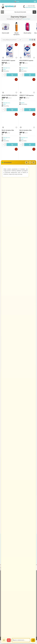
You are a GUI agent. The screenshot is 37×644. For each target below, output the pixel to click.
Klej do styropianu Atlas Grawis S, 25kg (8, 130)
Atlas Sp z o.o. (7, 68)
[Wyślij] (33, 640)
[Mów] (4, 640)
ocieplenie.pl (18, 19)
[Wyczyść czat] (34, 162)
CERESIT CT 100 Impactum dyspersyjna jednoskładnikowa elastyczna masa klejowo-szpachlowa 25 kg (27, 95)
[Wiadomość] (21, 640)
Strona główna (10, 19)
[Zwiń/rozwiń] (30, 162)
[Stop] (9, 640)
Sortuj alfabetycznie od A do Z (10, 40)
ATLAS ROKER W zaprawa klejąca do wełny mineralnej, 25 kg (27, 60)
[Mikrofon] (27, 162)
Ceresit (23, 103)
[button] (35, 2)
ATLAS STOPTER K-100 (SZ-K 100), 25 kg (9, 95)
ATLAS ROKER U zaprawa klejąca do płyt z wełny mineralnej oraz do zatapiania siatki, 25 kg (9, 60)
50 (21, 40)
